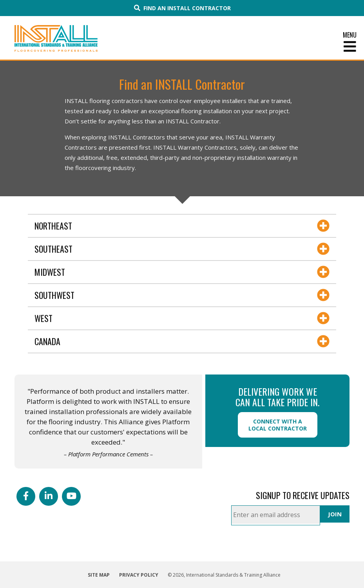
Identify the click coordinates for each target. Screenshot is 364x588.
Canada (47, 341)
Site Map (99, 575)
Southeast (53, 249)
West (43, 318)
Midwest (50, 272)
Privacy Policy (139, 575)
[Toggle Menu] (182, 47)
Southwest (54, 295)
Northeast (53, 226)
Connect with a (278, 425)
